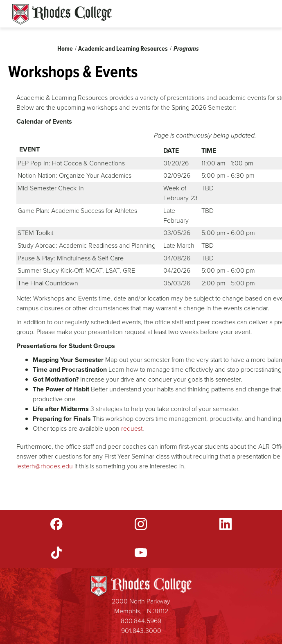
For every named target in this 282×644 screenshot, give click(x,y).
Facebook (56, 524)
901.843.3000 (141, 631)
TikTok (56, 553)
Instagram (141, 524)
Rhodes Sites (62, 14)
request (132, 428)
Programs (186, 49)
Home (65, 49)
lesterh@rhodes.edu (45, 466)
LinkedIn (226, 524)
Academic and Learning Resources (123, 49)
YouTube (141, 553)
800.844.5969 (141, 621)
